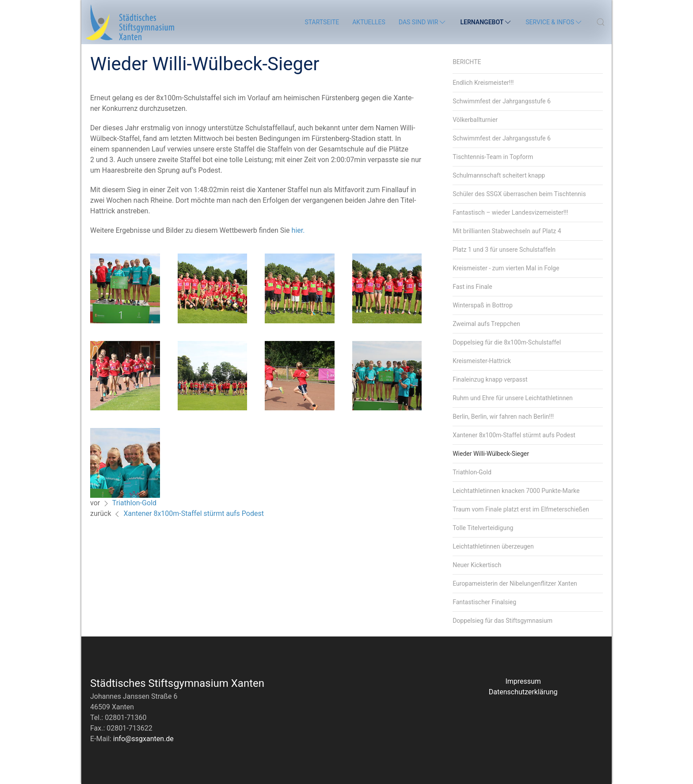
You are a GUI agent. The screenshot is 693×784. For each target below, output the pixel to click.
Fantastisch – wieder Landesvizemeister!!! (510, 212)
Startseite (322, 22)
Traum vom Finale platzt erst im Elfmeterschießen (521, 509)
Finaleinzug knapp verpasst (490, 379)
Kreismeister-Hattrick (482, 361)
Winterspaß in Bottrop (483, 305)
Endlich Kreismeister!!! (483, 83)
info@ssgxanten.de (143, 739)
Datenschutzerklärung (523, 692)
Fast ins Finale (472, 287)
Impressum (523, 681)
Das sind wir (423, 22)
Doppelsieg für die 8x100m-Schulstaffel (507, 342)
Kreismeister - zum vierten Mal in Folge (506, 268)
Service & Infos (554, 22)
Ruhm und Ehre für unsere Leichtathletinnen (513, 398)
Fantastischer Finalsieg (484, 602)
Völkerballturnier (475, 120)
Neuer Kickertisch (477, 565)
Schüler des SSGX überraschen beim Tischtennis (519, 194)
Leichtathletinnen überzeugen (493, 546)
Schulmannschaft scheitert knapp (499, 175)
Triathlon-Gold (134, 503)
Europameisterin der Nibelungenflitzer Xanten (515, 583)
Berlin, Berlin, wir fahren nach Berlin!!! (503, 417)
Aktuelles (369, 22)
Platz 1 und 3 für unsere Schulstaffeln (504, 250)
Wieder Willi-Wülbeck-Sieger (491, 454)
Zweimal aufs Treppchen (486, 324)
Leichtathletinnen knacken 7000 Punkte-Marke (516, 491)
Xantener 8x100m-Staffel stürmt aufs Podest (193, 513)
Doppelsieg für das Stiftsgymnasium (503, 621)
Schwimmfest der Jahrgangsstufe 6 (502, 101)
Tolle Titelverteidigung (483, 528)
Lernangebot (486, 22)
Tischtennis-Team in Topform (493, 157)
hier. (298, 230)
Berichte (467, 62)
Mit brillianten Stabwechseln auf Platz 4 (507, 231)
